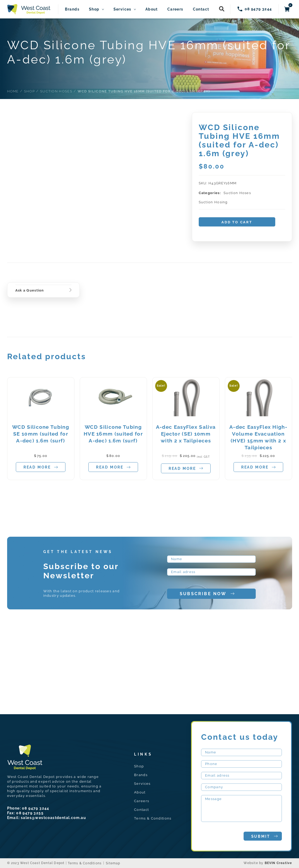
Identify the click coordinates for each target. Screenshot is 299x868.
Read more (41, 467)
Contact (201, 9)
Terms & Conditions (153, 818)
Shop (94, 9)
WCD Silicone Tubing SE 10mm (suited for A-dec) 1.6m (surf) (41, 434)
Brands (72, 9)
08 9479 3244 (36, 808)
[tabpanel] (41, 429)
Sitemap (113, 863)
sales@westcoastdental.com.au (53, 818)
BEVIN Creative (278, 863)
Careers (175, 9)
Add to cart (237, 222)
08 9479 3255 (30, 813)
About (152, 9)
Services (122, 9)
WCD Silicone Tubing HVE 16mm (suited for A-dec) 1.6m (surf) (113, 434)
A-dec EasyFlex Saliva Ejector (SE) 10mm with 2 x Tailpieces (186, 434)
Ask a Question (30, 290)
